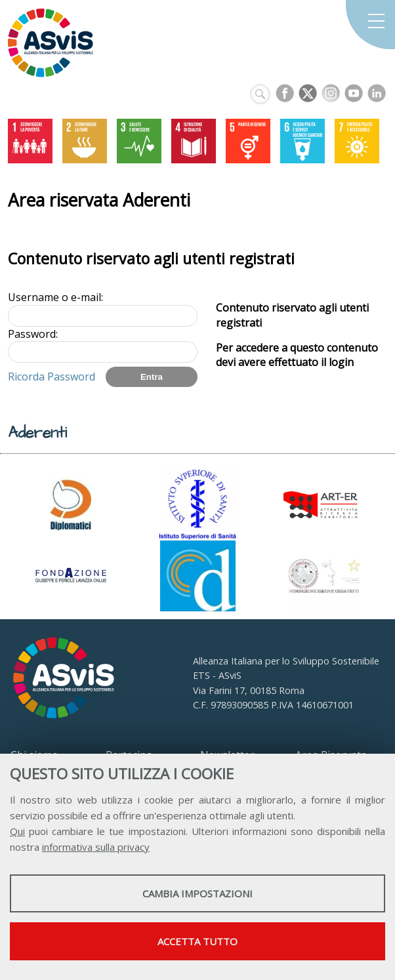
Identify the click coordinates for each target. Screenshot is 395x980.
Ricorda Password (52, 377)
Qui (17, 831)
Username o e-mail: (55, 297)
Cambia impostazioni (197, 893)
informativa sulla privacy (96, 847)
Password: (33, 334)
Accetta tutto (197, 941)
